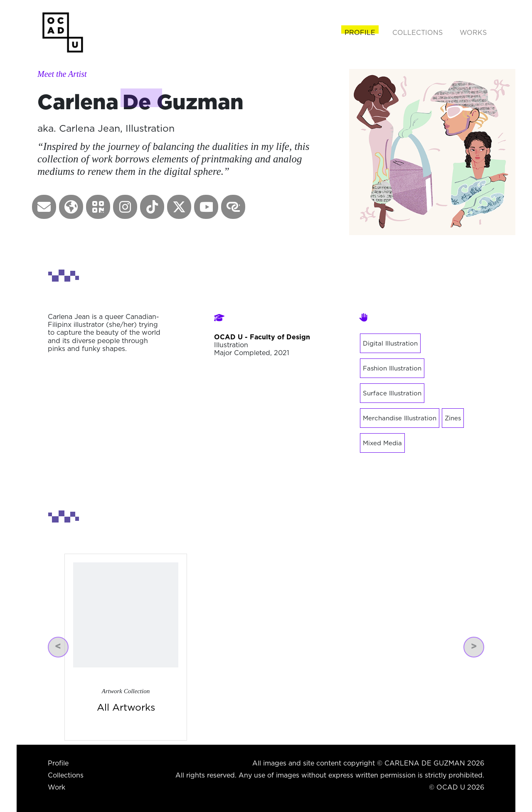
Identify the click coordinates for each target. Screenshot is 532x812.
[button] (44, 207)
